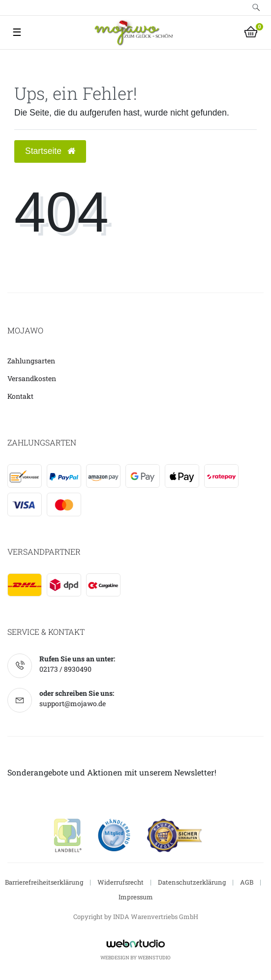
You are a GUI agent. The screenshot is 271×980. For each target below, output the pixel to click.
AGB (247, 882)
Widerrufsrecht (120, 882)
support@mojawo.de (73, 703)
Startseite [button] (50, 151)
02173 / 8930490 (65, 669)
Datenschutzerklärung (192, 882)
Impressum (136, 897)
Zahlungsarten (31, 361)
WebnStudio (154, 958)
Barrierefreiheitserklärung (44, 882)
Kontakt (20, 396)
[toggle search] (256, 8)
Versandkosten (32, 378)
